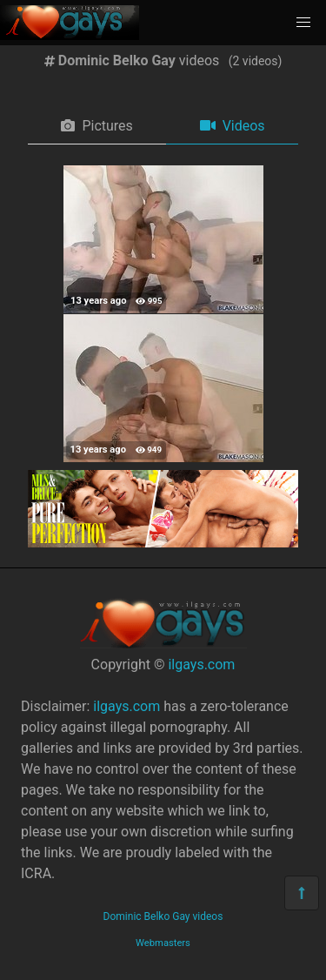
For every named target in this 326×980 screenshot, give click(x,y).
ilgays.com (201, 665)
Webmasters (163, 943)
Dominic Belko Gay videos (163, 916)
